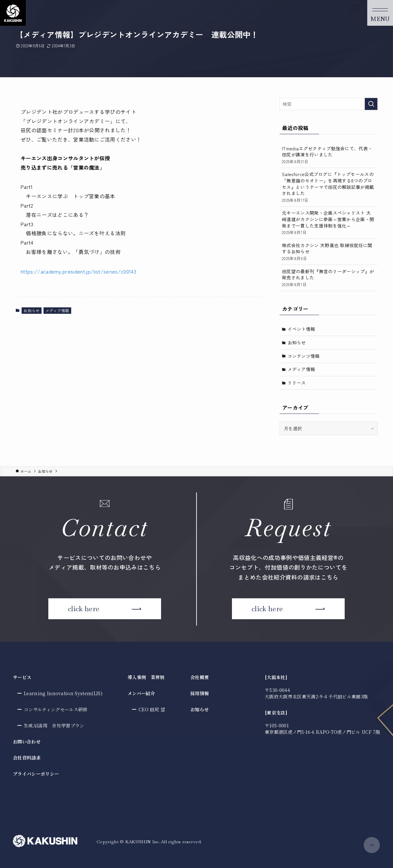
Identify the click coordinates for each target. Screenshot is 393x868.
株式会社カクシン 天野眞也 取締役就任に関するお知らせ (329, 252)
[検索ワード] (329, 104)
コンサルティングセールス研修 (56, 709)
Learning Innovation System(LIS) (63, 693)
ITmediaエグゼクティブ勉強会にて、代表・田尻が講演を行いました (329, 155)
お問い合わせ (27, 742)
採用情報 (200, 693)
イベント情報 (302, 329)
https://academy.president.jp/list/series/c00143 (78, 271)
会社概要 (200, 677)
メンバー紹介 (141, 693)
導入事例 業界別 (146, 677)
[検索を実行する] (371, 104)
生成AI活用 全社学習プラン (54, 725)
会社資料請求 (27, 758)
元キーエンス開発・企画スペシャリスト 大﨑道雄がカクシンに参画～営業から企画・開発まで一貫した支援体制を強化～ (329, 222)
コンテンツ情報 (304, 356)
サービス (22, 677)
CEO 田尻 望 (152, 709)
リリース (297, 383)
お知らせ (31, 310)
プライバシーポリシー (36, 774)
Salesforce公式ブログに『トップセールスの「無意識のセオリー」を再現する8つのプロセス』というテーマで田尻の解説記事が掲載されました (329, 187)
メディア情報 (57, 310)
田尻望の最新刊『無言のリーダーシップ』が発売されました (329, 278)
